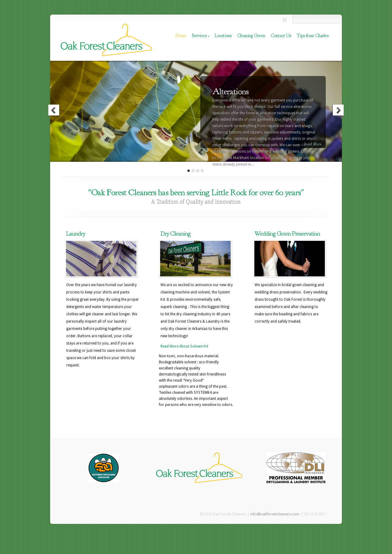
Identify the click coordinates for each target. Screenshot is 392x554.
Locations (223, 36)
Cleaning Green (251, 36)
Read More (313, 144)
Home (181, 36)
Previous (54, 111)
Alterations (230, 92)
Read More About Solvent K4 (184, 346)
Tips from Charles (313, 36)
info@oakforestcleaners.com (275, 514)
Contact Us (281, 36)
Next (338, 111)
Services (201, 36)
